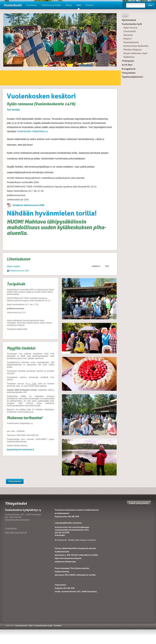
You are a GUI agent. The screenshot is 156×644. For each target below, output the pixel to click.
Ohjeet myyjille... (14, 266)
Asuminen (32, 5)
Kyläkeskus (129, 57)
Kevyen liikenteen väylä (135, 53)
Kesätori (128, 39)
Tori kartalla (13, 110)
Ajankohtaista (129, 20)
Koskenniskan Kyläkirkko (136, 46)
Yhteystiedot (15, 481)
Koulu (69, 5)
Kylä (79, 6)
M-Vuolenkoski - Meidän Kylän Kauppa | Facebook (75, 540)
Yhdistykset (128, 61)
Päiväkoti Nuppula (133, 50)
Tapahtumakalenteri (132, 77)
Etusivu (90, 5)
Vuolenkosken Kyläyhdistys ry (32, 131)
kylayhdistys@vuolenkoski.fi (20, 450)
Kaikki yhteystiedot (139, 503)
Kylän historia (130, 28)
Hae (150, 5)
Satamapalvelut (131, 42)
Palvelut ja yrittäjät (51, 5)
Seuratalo (128, 35)
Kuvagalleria (129, 69)
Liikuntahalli (130, 31)
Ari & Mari (127, 65)
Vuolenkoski (13, 5)
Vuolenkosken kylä (132, 24)
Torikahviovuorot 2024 (19, 271)
